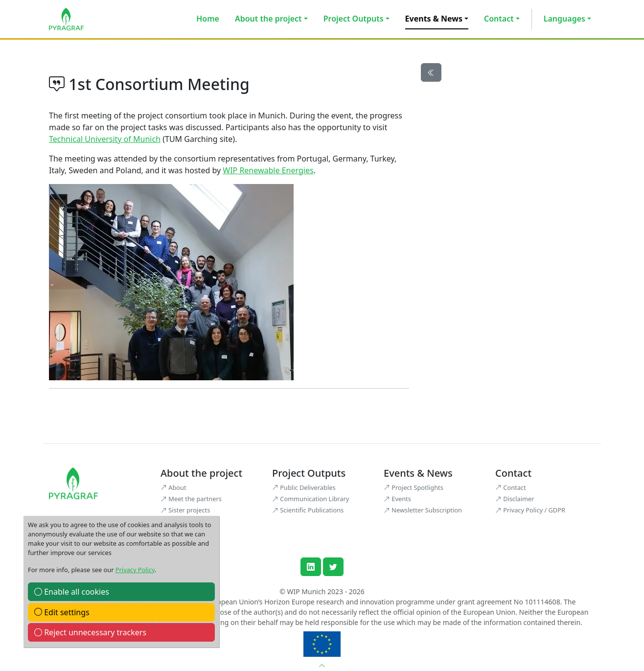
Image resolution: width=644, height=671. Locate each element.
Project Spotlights (414, 487)
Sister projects (185, 510)
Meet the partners (191, 499)
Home (208, 19)
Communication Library (310, 499)
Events (397, 499)
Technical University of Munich (105, 139)
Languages (564, 19)
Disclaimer (515, 499)
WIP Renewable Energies (268, 170)
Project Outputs (354, 19)
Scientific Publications (308, 510)
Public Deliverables (304, 487)
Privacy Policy (135, 570)
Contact (499, 19)
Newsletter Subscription (423, 510)
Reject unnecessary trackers (90, 632)
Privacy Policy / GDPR (530, 510)
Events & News (434, 19)
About (173, 487)
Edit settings (62, 612)
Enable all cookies (72, 592)
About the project (268, 19)
